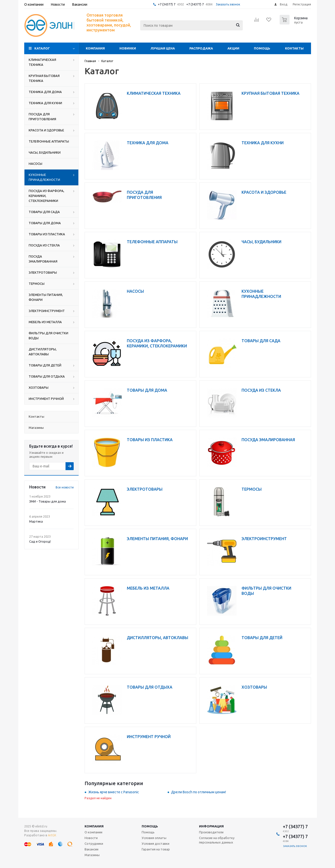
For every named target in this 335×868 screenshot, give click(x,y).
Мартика (36, 521)
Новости (91, 838)
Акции (233, 48)
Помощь (262, 48)
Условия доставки (156, 844)
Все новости (65, 487)
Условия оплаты (154, 838)
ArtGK (52, 835)
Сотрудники (94, 844)
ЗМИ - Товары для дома (47, 501)
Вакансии (91, 849)
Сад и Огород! (40, 541)
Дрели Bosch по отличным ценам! (199, 792)
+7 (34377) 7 (167, 4)
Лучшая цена (163, 48)
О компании (93, 832)
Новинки (128, 48)
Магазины (92, 855)
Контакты (294, 48)
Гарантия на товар (156, 849)
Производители (211, 832)
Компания (95, 48)
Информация (211, 826)
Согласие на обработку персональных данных (217, 840)
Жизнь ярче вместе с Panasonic (114, 792)
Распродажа (201, 48)
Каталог (42, 48)
